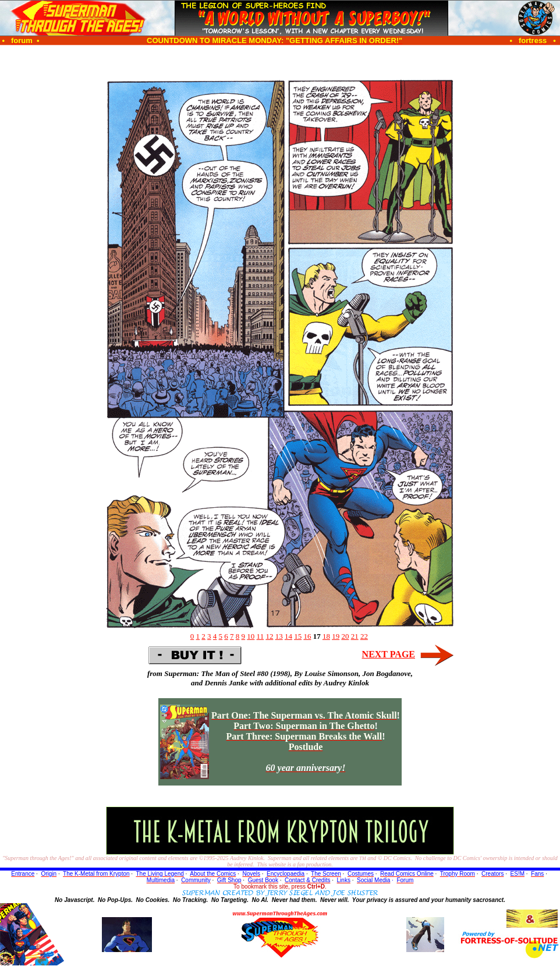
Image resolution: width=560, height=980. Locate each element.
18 (326, 636)
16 (307, 636)
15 (298, 636)
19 (336, 636)
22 (364, 636)
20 (345, 636)
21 (355, 636)
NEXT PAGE (389, 654)
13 (279, 636)
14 (288, 636)
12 (269, 636)
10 (251, 636)
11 (260, 636)
